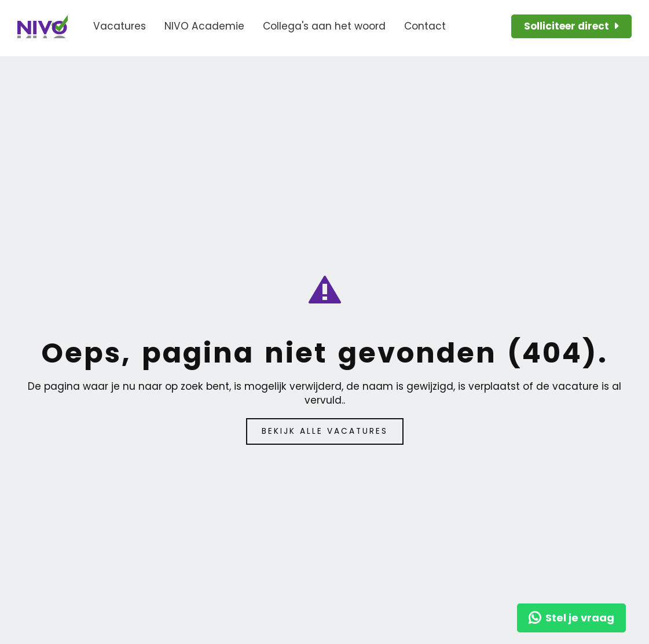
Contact (425, 26)
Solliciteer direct (566, 26)
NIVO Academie (204, 26)
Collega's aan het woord (324, 26)
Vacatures (120, 26)
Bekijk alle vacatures (325, 431)
